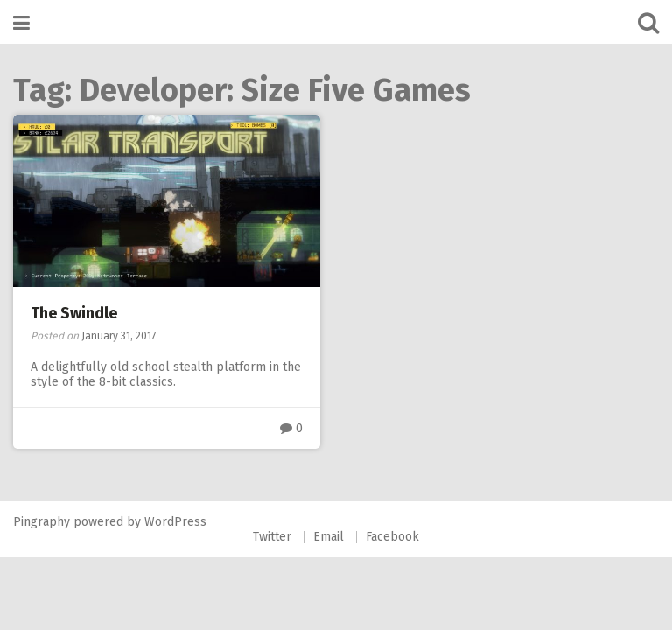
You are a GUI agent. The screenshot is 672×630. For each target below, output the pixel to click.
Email (329, 537)
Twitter (272, 537)
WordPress (175, 522)
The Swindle (74, 313)
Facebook (392, 537)
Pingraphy (42, 522)
